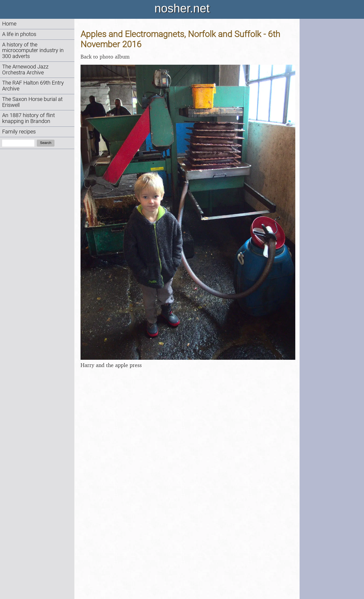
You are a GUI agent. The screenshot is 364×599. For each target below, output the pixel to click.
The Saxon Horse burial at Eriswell (32, 102)
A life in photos (19, 34)
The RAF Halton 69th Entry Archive (33, 86)
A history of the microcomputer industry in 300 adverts (33, 51)
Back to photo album (105, 57)
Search (46, 143)
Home (9, 24)
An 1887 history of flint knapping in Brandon (28, 118)
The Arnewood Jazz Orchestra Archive (25, 70)
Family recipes (19, 132)
